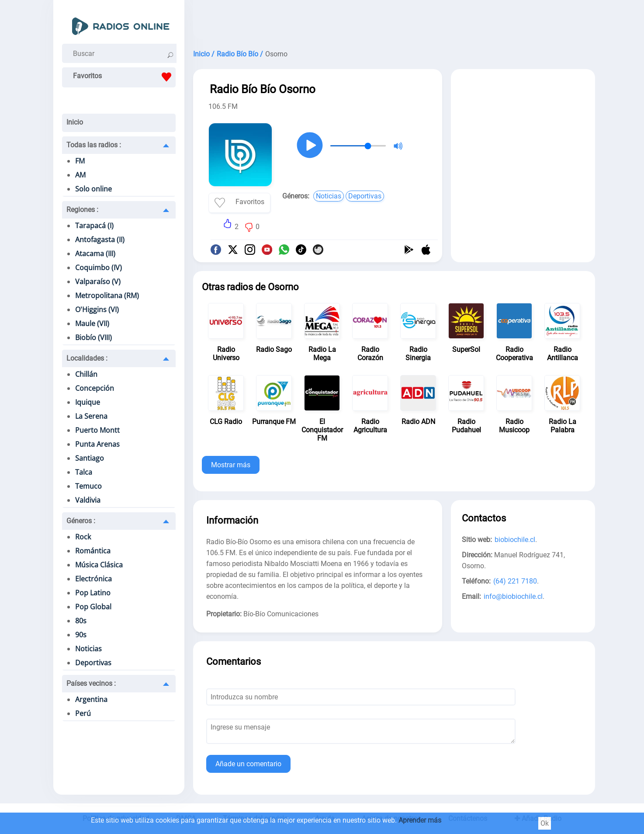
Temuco (88, 486)
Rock (83, 537)
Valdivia (88, 500)
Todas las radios (94, 145)
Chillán (86, 374)
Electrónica (93, 579)
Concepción (95, 388)
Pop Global (93, 607)
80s (81, 621)
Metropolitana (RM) (107, 295)
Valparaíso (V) (98, 281)
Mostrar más (231, 465)
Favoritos (124, 77)
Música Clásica (99, 565)
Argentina (91, 699)
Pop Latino (93, 593)
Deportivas (93, 663)
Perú (83, 713)
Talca (84, 472)
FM (80, 161)
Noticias (88, 649)
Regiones (82, 210)
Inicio (75, 122)
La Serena (91, 416)
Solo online (93, 189)
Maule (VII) (92, 323)
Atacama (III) (95, 254)
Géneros (81, 521)
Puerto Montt (97, 430)
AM (80, 175)
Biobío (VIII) (93, 337)
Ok (545, 823)
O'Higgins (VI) (97, 309)
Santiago (90, 458)
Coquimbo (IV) (99, 268)
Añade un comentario (248, 764)
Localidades (87, 358)
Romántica (93, 551)
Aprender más (420, 820)
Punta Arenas (97, 444)
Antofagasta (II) (100, 240)
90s (81, 635)
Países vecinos (91, 683)
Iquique (88, 402)
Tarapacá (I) (94, 226)
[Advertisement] (394, 22)
